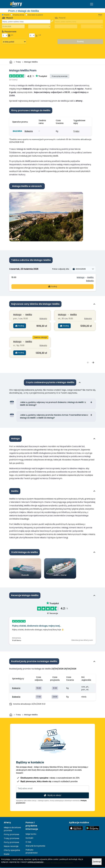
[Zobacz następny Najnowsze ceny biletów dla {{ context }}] (93, 363)
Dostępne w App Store (76, 828)
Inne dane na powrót (35, 15)
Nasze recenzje (11, 846)
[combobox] (26, 22)
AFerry (7, 823)
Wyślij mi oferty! (52, 795)
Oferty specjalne (12, 850)
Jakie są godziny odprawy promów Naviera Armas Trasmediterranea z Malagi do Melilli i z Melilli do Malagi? (54, 416)
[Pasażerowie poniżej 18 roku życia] (32, 35)
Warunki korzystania (35, 846)
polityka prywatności (35, 862)
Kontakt (29, 838)
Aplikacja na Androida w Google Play (92, 828)
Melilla (90, 277)
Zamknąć (97, 862)
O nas (28, 842)
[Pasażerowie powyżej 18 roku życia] (5, 35)
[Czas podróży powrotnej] (92, 27)
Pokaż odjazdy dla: (61, 269)
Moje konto (31, 834)
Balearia (29, 131)
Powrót (7, 15)
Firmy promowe (11, 834)
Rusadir (25, 575)
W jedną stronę (19, 15)
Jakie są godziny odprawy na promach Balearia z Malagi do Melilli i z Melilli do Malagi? (53, 404)
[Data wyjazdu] (13, 26)
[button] (83, 269)
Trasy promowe (11, 838)
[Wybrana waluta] (14, 42)
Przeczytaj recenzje (60, 76)
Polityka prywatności (32, 851)
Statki (7, 854)
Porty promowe (11, 842)
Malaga (81, 277)
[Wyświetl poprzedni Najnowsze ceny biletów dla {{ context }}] (88, 363)
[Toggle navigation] (92, 4)
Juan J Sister (60, 575)
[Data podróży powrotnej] (66, 26)
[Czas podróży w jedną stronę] (39, 27)
